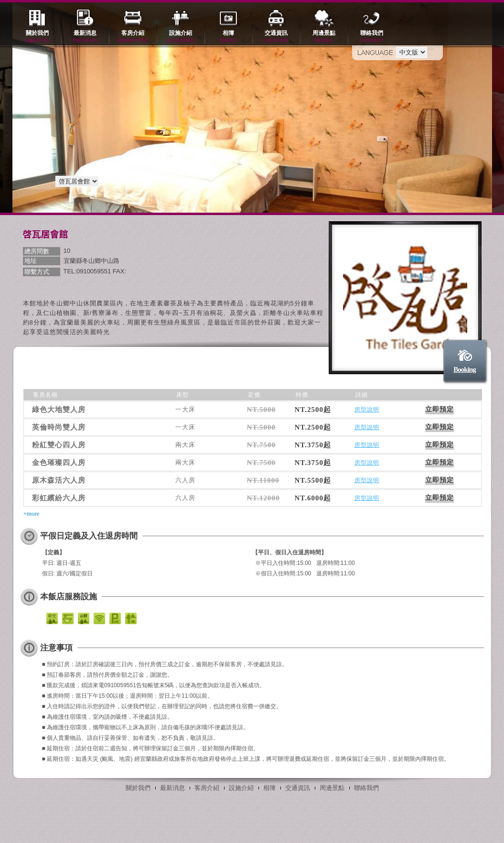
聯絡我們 (372, 37)
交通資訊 (276, 37)
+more (32, 513)
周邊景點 (324, 37)
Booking (464, 369)
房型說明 (367, 410)
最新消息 (85, 37)
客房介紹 (133, 37)
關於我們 (37, 37)
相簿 (228, 37)
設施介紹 (181, 37)
